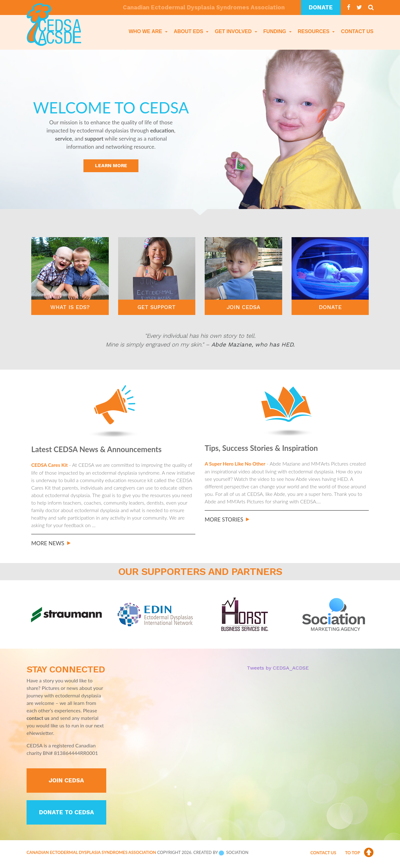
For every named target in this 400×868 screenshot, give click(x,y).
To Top (359, 854)
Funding (275, 31)
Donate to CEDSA (67, 814)
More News (48, 543)
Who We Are (146, 31)
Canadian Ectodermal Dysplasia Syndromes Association (91, 854)
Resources (314, 31)
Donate (321, 7)
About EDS (189, 31)
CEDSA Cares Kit (50, 465)
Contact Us (357, 31)
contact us (38, 718)
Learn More (111, 166)
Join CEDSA (66, 782)
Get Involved (234, 31)
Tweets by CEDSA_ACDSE (278, 668)
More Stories (224, 519)
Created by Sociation (221, 854)
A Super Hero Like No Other (236, 464)
